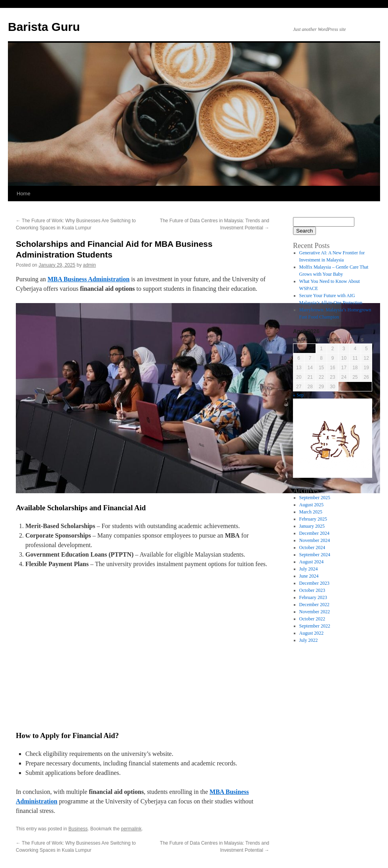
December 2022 (314, 605)
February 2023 (313, 597)
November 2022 (315, 612)
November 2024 (315, 540)
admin (90, 265)
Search (304, 231)
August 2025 (312, 505)
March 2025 (311, 512)
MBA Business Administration (88, 279)
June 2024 (309, 576)
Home (24, 194)
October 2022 (312, 619)
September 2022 (315, 626)
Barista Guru (44, 27)
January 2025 (312, 526)
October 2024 (312, 548)
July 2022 (309, 640)
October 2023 (312, 590)
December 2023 (314, 583)
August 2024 (312, 562)
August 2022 (312, 633)
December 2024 (314, 533)
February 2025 (313, 519)
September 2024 (315, 555)
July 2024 (309, 569)
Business (78, 829)
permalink (131, 829)
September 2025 (315, 498)
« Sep (298, 395)
